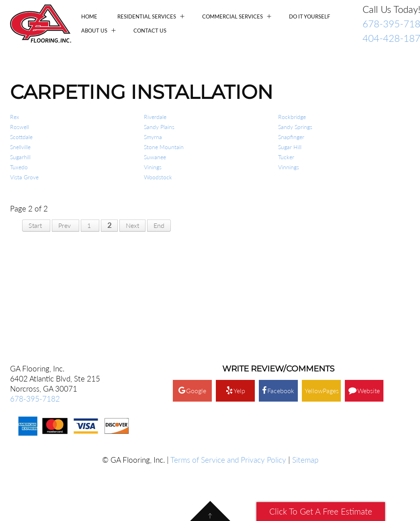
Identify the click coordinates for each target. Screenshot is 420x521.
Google (192, 297)
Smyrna (153, 137)
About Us (94, 31)
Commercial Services (233, 16)
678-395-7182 (35, 305)
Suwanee (155, 157)
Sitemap (305, 366)
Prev (65, 225)
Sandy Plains (159, 127)
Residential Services (147, 16)
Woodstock (158, 177)
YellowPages (322, 297)
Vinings (153, 167)
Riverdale (155, 117)
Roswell (19, 127)
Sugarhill (20, 157)
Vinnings (289, 167)
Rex (15, 117)
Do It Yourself (309, 16)
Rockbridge (292, 117)
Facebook (278, 297)
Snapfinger (291, 137)
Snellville (20, 147)
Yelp (236, 297)
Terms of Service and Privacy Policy (228, 366)
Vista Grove (24, 177)
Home (89, 16)
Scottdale (21, 137)
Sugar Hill (290, 147)
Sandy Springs (295, 127)
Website (364, 297)
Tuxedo (19, 167)
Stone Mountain (164, 147)
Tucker (286, 157)
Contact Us (150, 31)
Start (35, 225)
